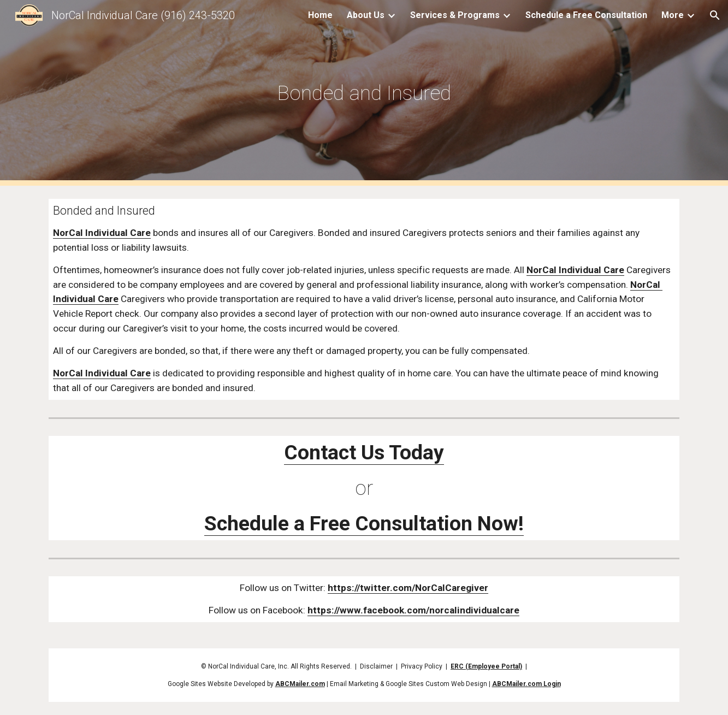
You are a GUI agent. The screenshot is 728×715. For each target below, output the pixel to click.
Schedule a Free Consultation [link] (586, 15)
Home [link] (320, 15)
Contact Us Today (364, 452)
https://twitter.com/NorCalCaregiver (408, 588)
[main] (364, 93)
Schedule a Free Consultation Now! (364, 523)
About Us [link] (366, 15)
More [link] (673, 15)
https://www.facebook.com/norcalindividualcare (413, 610)
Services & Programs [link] (455, 15)
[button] (715, 15)
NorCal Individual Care (102, 233)
